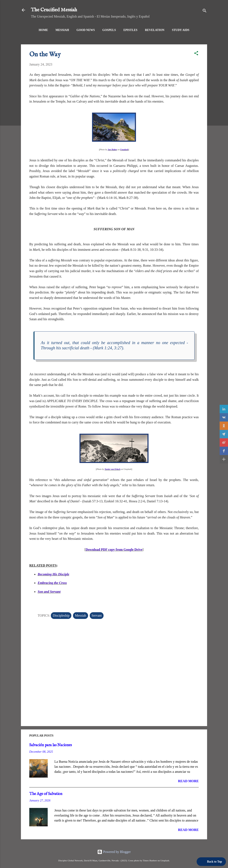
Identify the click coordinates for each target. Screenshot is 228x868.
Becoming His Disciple (53, 574)
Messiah (62, 30)
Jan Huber (112, 150)
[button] (196, 54)
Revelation (155, 30)
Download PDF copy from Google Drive (114, 550)
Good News (86, 30)
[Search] (205, 11)
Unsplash (124, 150)
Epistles (130, 30)
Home (43, 30)
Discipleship (61, 615)
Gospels (109, 30)
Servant (97, 615)
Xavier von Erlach (113, 469)
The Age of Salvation (46, 794)
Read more (188, 781)
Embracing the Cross (52, 583)
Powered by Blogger (114, 852)
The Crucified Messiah (54, 10)
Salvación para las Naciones (51, 745)
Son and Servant (49, 592)
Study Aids (181, 30)
